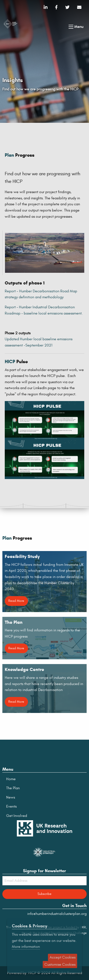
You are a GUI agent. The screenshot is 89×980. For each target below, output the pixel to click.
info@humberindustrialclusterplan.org (57, 914)
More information (26, 947)
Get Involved (17, 816)
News (11, 797)
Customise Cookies (60, 965)
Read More (16, 601)
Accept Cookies (63, 957)
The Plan (13, 788)
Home (11, 779)
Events (11, 806)
